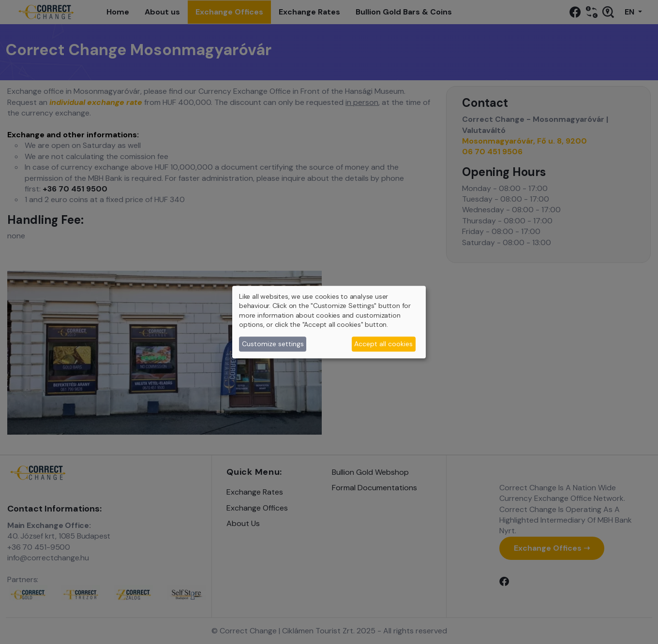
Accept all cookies (383, 344)
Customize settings (273, 344)
